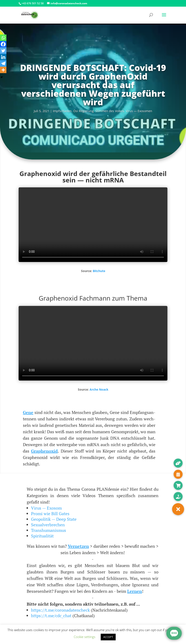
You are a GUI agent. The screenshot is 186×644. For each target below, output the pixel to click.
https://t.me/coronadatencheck (60, 610)
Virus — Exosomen (139, 111)
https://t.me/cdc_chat (51, 616)
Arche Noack (99, 389)
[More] (3, 70)
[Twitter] (3, 51)
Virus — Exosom (46, 508)
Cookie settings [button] (85, 637)
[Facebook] (3, 44)
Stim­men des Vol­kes (110, 111)
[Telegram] (3, 63)
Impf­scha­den (62, 111)
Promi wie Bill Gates (50, 514)
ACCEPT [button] (108, 637)
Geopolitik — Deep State (54, 519)
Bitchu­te (99, 271)
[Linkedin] (3, 57)
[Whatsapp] (3, 38)
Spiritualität (42, 536)
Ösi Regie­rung (83, 111)
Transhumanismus (49, 530)
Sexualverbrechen (48, 525)
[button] (178, 509)
